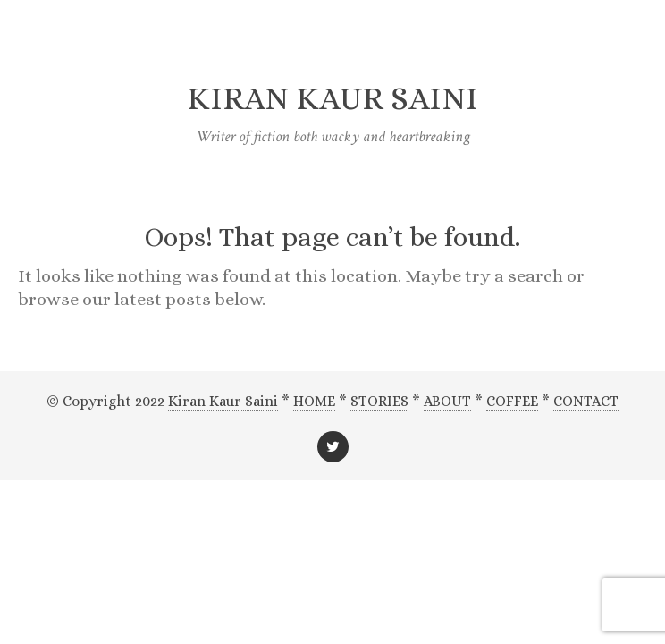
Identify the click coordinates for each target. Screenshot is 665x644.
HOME (314, 401)
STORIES (379, 401)
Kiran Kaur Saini (223, 401)
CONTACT (586, 401)
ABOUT (447, 401)
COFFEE (512, 401)
